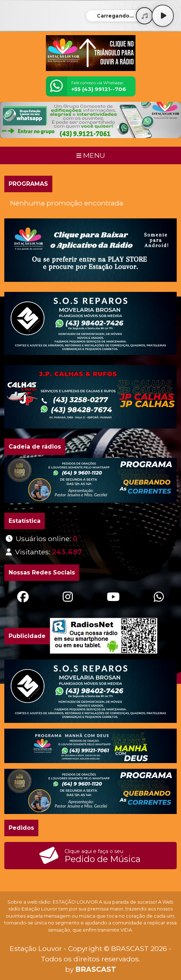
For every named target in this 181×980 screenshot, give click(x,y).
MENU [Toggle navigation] (91, 155)
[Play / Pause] (163, 16)
